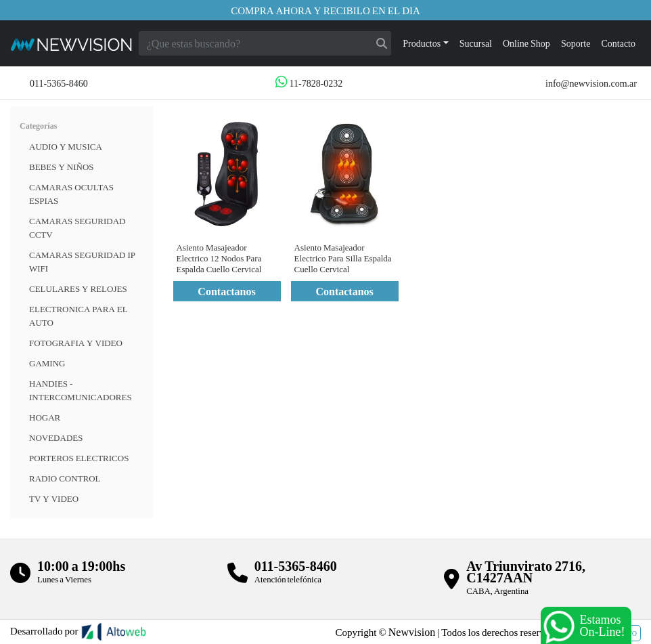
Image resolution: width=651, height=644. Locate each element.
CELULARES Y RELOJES (78, 288)
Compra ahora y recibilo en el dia (325, 10)
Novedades (56, 437)
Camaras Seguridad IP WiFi (82, 261)
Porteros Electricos (79, 458)
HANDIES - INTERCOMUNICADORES (81, 390)
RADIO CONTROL (65, 478)
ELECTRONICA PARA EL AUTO (78, 316)
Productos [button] (422, 43)
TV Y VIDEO (54, 498)
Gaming (47, 363)
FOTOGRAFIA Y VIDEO (76, 343)
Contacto (618, 43)
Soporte (576, 43)
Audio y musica (66, 146)
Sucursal (476, 43)
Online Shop (526, 43)
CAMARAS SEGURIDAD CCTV (77, 228)
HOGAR (45, 417)
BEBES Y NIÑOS (62, 167)
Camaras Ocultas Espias (71, 194)
